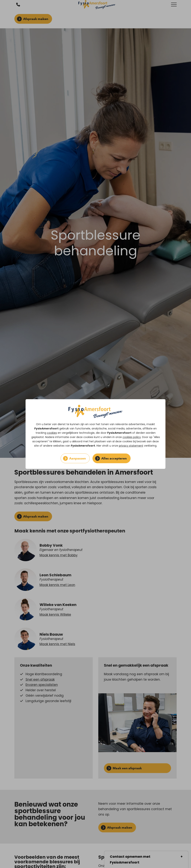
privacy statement (131, 446)
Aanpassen (78, 458)
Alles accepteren (114, 458)
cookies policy (132, 437)
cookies (52, 433)
